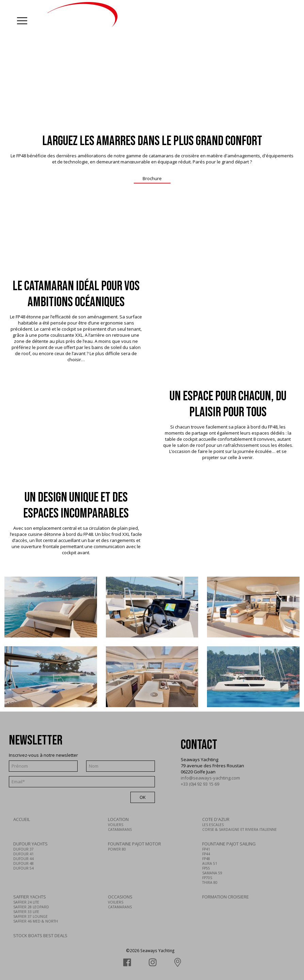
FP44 (206, 854)
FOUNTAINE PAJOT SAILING (229, 844)
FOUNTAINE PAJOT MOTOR (134, 844)
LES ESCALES (213, 825)
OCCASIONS (120, 897)
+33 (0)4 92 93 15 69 (200, 784)
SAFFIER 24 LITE (26, 902)
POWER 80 (117, 849)
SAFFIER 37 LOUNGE (30, 916)
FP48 (206, 859)
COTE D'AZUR (216, 819)
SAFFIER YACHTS (30, 897)
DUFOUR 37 (23, 849)
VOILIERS (116, 825)
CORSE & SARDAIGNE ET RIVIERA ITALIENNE (239, 829)
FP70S (207, 878)
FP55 (206, 868)
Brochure (152, 178)
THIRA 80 (210, 882)
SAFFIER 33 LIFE (26, 912)
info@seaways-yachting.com (210, 778)
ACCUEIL (22, 819)
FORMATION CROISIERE (226, 897)
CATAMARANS (120, 829)
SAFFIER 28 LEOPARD (31, 907)
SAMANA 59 (212, 873)
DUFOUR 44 (23, 859)
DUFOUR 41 (23, 854)
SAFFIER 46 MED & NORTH (36, 921)
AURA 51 (210, 863)
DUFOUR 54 (23, 868)
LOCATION (118, 819)
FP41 (206, 849)
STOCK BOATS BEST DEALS (40, 935)
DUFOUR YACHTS (30, 844)
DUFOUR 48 (23, 863)
